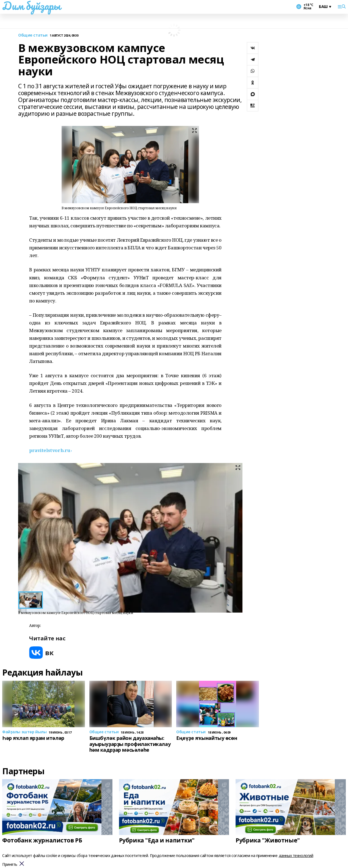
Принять (10, 865)
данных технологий (296, 855)
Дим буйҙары (31, 6)
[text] (50, 450)
